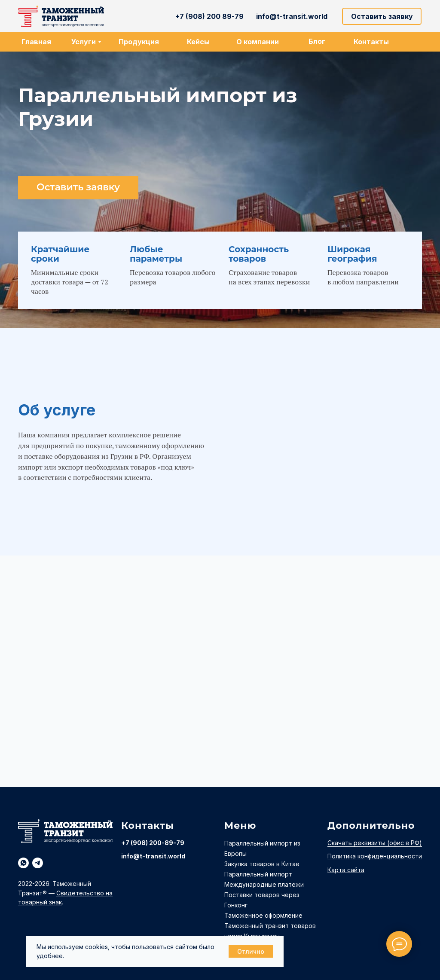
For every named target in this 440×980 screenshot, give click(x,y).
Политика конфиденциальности (375, 856)
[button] (382, 16)
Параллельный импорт (258, 874)
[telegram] (38, 863)
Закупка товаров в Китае (262, 864)
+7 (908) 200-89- (149, 843)
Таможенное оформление (263, 915)
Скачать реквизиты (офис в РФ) (375, 843)
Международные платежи (264, 884)
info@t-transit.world (153, 856)
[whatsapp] (23, 863)
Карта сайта (346, 870)
